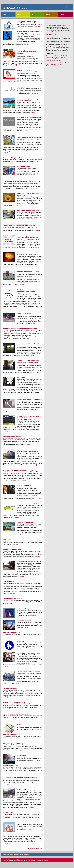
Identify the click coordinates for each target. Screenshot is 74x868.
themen (48, 14)
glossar (62, 14)
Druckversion (31, 848)
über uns (63, 6)
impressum (68, 6)
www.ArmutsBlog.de (51, 34)
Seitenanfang (39, 848)
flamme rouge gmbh (24, 854)
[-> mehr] (60, 32)
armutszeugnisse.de (15, 8)
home (5, 14)
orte (33, 14)
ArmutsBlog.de (51, 37)
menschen (20, 14)
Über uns (48, 23)
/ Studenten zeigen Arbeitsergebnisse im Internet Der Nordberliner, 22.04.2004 (58, 64)
